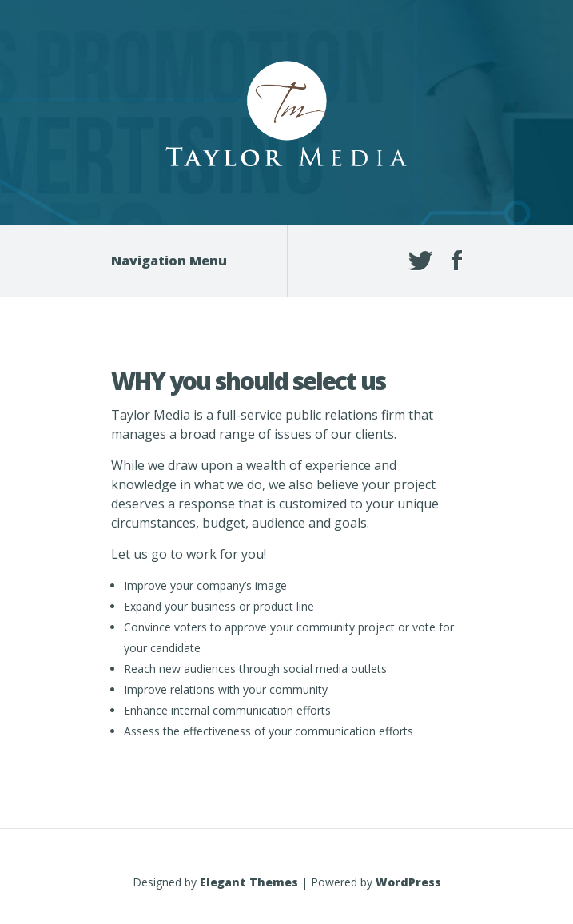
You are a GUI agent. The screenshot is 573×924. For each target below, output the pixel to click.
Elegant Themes (249, 882)
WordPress (408, 882)
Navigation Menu (179, 261)
